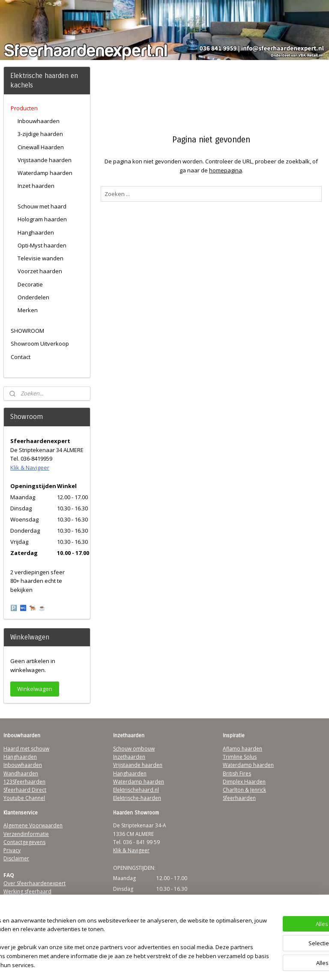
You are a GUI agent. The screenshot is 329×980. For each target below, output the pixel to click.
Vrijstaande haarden (45, 160)
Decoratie (30, 284)
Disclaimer (16, 858)
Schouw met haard (42, 206)
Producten (24, 108)
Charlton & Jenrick (244, 790)
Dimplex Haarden (244, 782)
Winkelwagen (35, 689)
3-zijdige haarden (40, 134)
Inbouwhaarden (39, 121)
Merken (28, 310)
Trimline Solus (240, 757)
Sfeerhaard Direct (25, 790)
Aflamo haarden (242, 749)
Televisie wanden (40, 258)
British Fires (237, 773)
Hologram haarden (42, 219)
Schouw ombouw (134, 749)
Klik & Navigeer (30, 467)
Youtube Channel (24, 798)
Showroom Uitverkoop (40, 344)
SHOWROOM (27, 331)
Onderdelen (33, 297)
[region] (108, 939)
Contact (21, 357)
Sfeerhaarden (239, 798)
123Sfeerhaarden (24, 782)
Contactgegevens (24, 842)
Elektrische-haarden (137, 798)
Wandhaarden (21, 773)
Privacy (12, 850)
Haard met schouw (26, 749)
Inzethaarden (129, 757)
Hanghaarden (36, 232)
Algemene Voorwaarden (33, 825)
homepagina (226, 170)
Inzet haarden (36, 186)
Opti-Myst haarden (42, 245)
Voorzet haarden (40, 271)
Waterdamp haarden (45, 173)
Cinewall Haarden (41, 147)
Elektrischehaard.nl (136, 790)
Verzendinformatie (26, 834)
